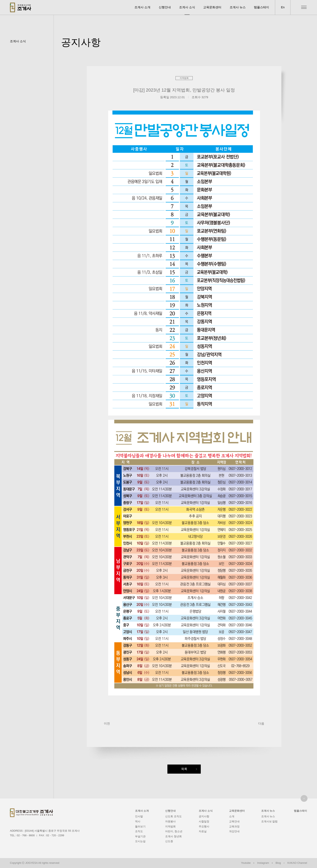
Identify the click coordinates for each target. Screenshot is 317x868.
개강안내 (234, 831)
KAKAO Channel (297, 863)
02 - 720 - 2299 (55, 835)
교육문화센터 (212, 7)
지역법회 (170, 826)
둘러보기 (140, 826)
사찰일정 (204, 821)
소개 (232, 816)
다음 (261, 724)
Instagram (263, 863)
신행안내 (165, 7)
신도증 (169, 841)
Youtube (246, 863)
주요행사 (204, 826)
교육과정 (234, 826)
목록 (184, 769)
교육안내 (234, 821)
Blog (278, 863)
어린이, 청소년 (174, 831)
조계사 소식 (187, 7)
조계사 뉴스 (238, 7)
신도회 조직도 (173, 816)
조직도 (139, 831)
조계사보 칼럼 (269, 821)
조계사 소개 (142, 7)
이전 (107, 724)
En (283, 7)
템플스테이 (262, 7)
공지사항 (204, 816)
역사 (138, 821)
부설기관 (140, 836)
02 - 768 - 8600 (26, 835)
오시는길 (140, 841)
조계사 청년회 (173, 836)
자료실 (203, 831)
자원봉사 (170, 821)
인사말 (139, 816)
